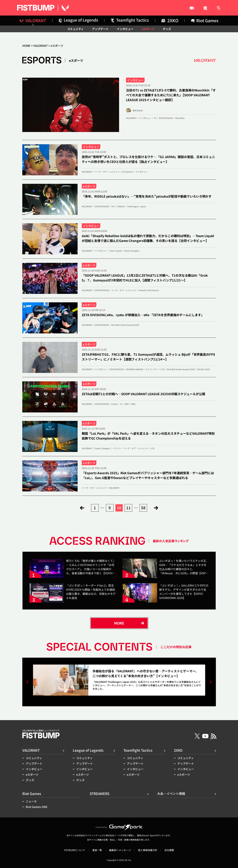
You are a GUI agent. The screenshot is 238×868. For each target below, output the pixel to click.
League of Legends (88, 750)
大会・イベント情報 (178, 8)
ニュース (31, 801)
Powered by (119, 827)
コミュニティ (75, 29)
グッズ (167, 29)
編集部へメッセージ (120, 850)
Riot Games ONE (37, 807)
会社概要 (169, 850)
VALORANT (41, 46)
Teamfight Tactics (138, 750)
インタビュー (125, 29)
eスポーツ (148, 29)
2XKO (178, 750)
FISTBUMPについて (75, 850)
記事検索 (214, 8)
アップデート (100, 29)
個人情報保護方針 (148, 850)
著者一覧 (97, 850)
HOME (26, 46)
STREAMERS (139, 8)
